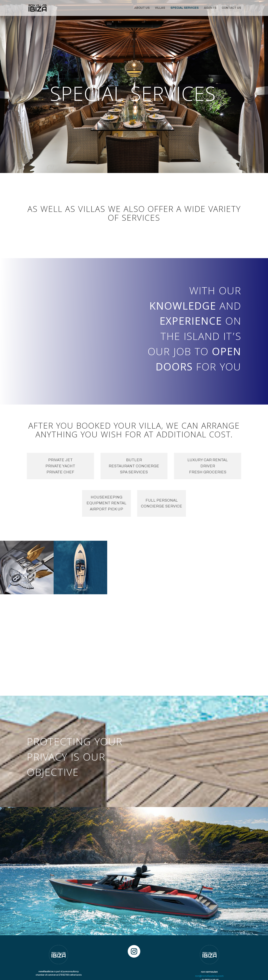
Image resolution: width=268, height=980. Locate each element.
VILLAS (160, 8)
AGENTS (210, 8)
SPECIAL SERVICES (185, 8)
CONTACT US (231, 8)
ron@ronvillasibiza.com (209, 976)
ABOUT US (142, 8)
